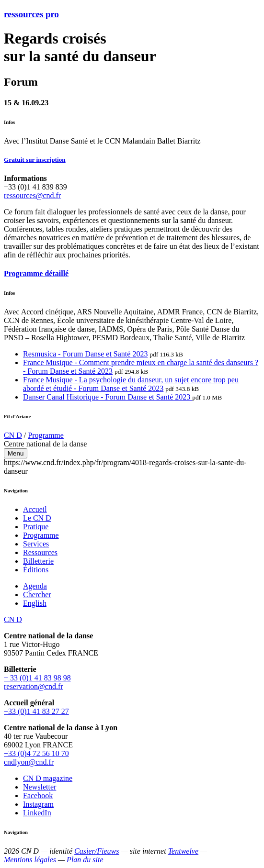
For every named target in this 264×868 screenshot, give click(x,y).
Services (36, 544)
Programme (46, 435)
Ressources (40, 552)
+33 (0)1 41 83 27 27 (36, 711)
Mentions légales (30, 860)
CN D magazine (48, 778)
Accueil (35, 509)
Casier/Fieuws (97, 851)
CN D (13, 435)
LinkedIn (37, 813)
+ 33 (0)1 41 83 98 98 (37, 678)
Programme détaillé (36, 273)
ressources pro (31, 14)
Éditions (36, 570)
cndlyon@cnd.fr (29, 762)
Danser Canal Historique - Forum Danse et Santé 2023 (108, 397)
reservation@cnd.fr (34, 686)
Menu (16, 453)
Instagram (38, 804)
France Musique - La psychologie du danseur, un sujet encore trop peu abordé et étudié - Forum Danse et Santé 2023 (131, 384)
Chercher (37, 595)
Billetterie (38, 561)
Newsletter (40, 787)
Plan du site (85, 860)
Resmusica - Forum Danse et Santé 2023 (85, 354)
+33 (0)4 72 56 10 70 (36, 753)
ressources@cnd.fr (32, 195)
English (35, 603)
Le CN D (37, 518)
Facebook (38, 796)
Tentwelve (183, 851)
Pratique (36, 527)
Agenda (35, 586)
